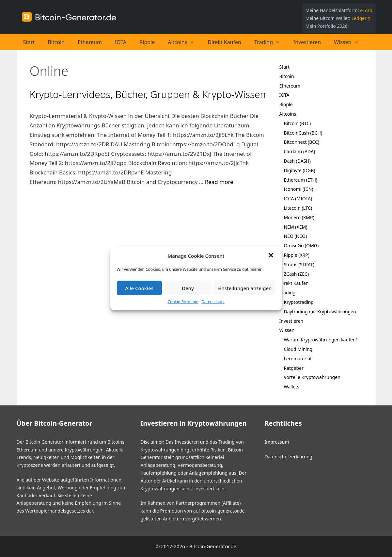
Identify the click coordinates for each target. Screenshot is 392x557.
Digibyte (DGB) (300, 170)
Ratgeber (294, 368)
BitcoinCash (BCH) (303, 133)
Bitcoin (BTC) (298, 123)
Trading (271, 42)
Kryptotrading (299, 302)
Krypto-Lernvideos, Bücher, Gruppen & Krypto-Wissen (148, 94)
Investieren (307, 42)
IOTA (121, 42)
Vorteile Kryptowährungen (312, 377)
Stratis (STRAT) (299, 264)
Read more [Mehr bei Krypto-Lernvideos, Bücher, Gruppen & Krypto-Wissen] (219, 182)
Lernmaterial (298, 359)
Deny (188, 288)
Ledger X (361, 18)
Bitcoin (56, 42)
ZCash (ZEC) (297, 274)
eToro (366, 10)
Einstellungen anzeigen (245, 288)
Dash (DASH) (297, 161)
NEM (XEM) (296, 227)
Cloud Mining (298, 349)
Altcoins (184, 42)
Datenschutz (213, 302)
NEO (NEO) (296, 236)
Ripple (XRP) (297, 255)
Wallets (292, 387)
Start (29, 42)
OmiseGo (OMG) (301, 246)
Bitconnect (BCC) (302, 142)
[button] (272, 256)
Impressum (277, 442)
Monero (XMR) (299, 217)
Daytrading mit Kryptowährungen (320, 311)
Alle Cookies (140, 288)
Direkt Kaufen (224, 42)
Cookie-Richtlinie (183, 302)
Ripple (147, 42)
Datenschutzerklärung (288, 457)
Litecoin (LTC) (298, 208)
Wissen (350, 42)
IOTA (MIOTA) (298, 198)
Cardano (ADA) (300, 151)
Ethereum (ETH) (301, 180)
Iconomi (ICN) (299, 189)
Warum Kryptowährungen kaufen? (321, 340)
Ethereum (90, 42)
